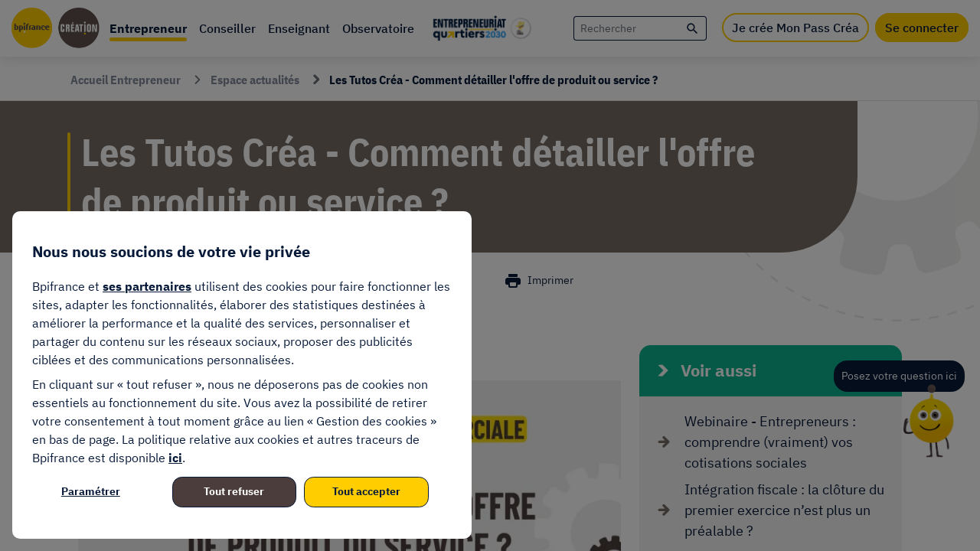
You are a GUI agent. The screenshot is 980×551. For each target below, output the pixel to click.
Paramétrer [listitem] (91, 491)
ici (175, 458)
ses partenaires (147, 286)
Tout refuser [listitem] (234, 491)
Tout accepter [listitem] (366, 491)
